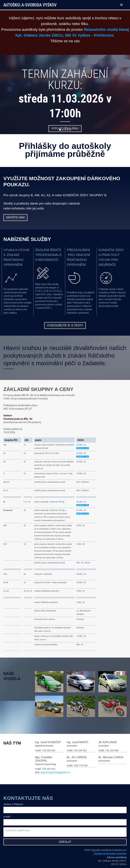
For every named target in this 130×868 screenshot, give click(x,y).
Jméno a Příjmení (13, 804)
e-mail (7, 817)
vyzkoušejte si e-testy (65, 325)
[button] (122, 5)
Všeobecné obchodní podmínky (110, 853)
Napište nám (15, 217)
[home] (33, 3)
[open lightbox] (49, 683)
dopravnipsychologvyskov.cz (56, 772)
